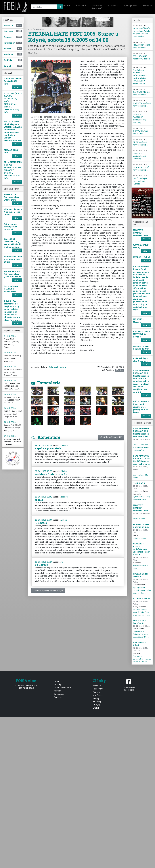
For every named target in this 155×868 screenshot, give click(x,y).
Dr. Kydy (97, 705)
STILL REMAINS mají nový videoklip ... (142, 58)
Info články (98, 695)
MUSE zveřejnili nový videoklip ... (141, 142)
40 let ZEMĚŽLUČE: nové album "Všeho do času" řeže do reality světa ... (142, 31)
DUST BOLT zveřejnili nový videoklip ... (140, 155)
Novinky (81, 5)
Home (66, 5)
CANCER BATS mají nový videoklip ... (142, 92)
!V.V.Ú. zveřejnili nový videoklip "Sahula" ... (140, 180)
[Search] (46, 7)
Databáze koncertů (97, 7)
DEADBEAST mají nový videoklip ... (141, 167)
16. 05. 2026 (10, 366)
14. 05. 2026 (10, 336)
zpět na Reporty (37, 29)
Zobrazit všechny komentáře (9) (48, 591)
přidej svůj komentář (111, 437)
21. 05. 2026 (10, 436)
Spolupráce (130, 5)
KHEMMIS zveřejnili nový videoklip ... (142, 45)
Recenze (97, 686)
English (96, 708)
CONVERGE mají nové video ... (140, 131)
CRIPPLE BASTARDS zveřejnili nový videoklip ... (140, 117)
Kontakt (113, 5)
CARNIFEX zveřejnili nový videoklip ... (142, 103)
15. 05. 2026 (10, 352)
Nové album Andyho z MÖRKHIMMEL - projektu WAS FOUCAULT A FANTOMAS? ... (141, 76)
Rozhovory (98, 689)
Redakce (58, 697)
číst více (17, 87)
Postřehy (97, 701)
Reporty (97, 692)
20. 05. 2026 (10, 422)
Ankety (96, 698)
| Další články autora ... (57, 367)
